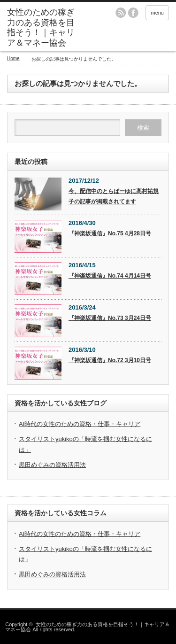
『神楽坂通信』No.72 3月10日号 (110, 360)
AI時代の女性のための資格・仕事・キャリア (80, 424)
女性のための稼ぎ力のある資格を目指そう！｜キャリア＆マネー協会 (87, 627)
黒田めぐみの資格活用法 (52, 465)
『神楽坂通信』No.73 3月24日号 (110, 318)
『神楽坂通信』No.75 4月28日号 (110, 233)
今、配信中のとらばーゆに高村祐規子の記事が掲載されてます (114, 196)
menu (157, 13)
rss (121, 13)
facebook (133, 13)
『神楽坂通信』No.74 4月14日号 (110, 276)
